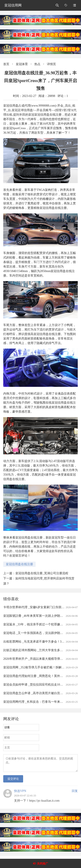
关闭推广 (43, 864)
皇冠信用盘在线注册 (19, 564)
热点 (37, 64)
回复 (75, 794)
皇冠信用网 (13, 5)
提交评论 (13, 781)
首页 (6, 64)
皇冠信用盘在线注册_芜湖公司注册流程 (42, 573)
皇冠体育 (22, 64)
